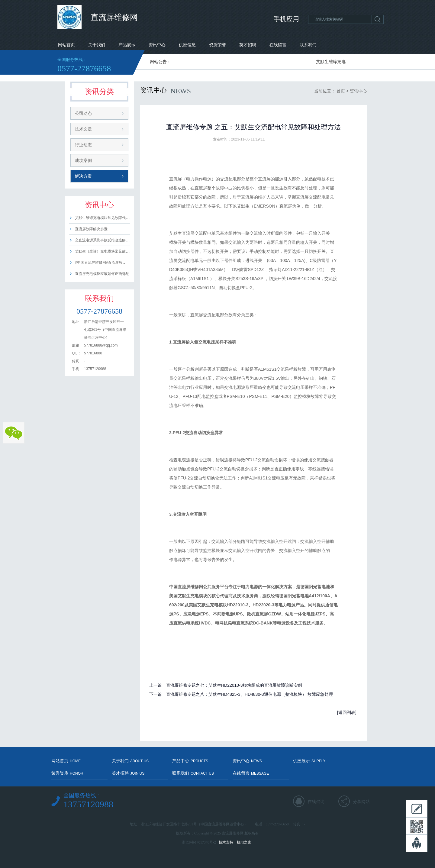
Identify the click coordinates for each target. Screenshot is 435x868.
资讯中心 (157, 45)
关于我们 (97, 45)
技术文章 (83, 129)
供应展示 (309, 761)
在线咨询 (316, 802)
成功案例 (83, 160)
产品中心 (190, 761)
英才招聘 (248, 45)
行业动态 (83, 145)
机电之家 (244, 842)
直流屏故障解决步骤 (91, 229)
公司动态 (83, 113)
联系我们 (308, 45)
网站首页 (66, 45)
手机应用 (286, 19)
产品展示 (127, 45)
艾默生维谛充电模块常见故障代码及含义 (108, 218)
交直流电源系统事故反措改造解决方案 (106, 240)
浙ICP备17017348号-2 (199, 842)
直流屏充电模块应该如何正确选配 (102, 274)
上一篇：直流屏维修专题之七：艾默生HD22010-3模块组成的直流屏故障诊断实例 (226, 685)
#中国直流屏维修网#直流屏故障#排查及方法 (111, 263)
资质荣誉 (217, 45)
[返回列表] (347, 712)
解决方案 (83, 176)
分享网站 (361, 802)
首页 (341, 91)
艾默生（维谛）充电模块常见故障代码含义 (109, 251)
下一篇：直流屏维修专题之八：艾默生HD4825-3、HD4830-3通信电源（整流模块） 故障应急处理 (241, 694)
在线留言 (278, 45)
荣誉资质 (67, 773)
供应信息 (187, 45)
